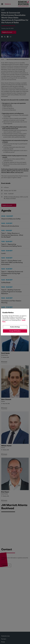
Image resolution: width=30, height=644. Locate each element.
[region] (15, 322)
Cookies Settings (15, 327)
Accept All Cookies (15, 331)
